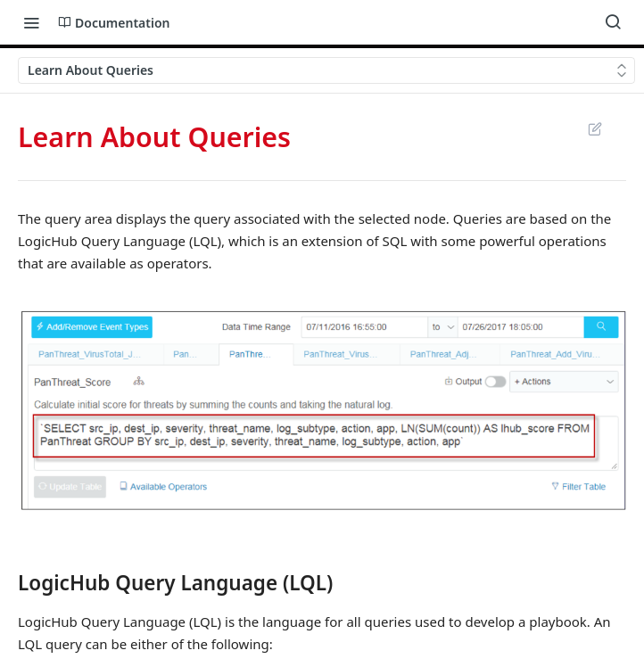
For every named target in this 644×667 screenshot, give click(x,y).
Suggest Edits (594, 128)
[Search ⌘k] (613, 22)
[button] (322, 410)
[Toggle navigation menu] (31, 22)
